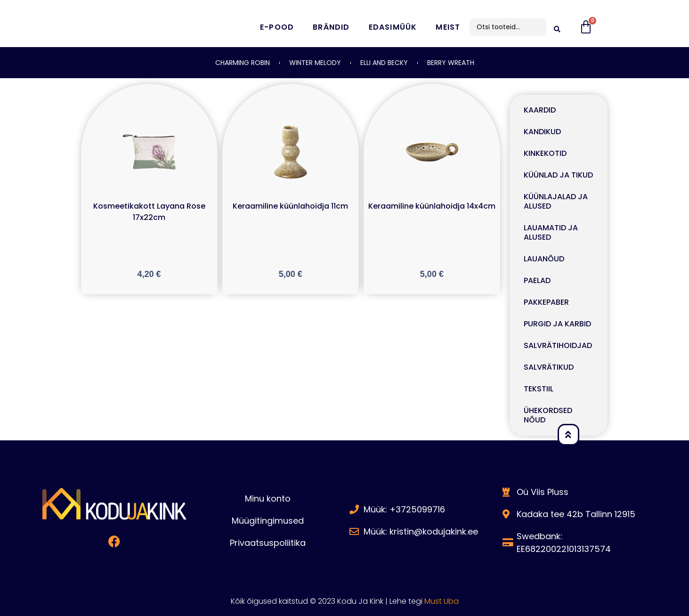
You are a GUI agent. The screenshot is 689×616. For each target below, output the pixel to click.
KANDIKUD (542, 132)
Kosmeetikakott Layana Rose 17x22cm (149, 212)
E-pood (277, 27)
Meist (448, 27)
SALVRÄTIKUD (549, 367)
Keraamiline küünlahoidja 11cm (290, 206)
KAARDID (540, 110)
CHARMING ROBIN (243, 63)
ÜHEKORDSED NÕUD (548, 415)
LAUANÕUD (544, 259)
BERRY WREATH (451, 63)
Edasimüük (393, 27)
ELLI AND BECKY (384, 63)
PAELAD (537, 280)
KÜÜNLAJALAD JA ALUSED (556, 201)
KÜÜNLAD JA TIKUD (558, 175)
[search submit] (557, 27)
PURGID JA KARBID (557, 324)
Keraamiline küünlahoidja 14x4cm (432, 206)
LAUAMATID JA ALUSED (551, 232)
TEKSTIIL (539, 389)
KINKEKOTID (545, 153)
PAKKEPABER (546, 302)
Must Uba (442, 601)
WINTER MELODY (315, 63)
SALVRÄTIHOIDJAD (558, 345)
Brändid (331, 27)
